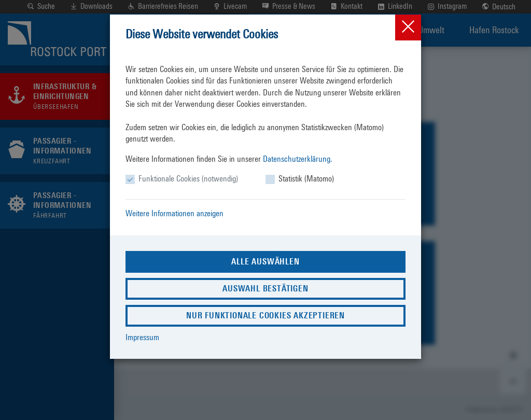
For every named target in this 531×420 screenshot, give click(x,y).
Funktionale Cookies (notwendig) (188, 179)
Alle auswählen (265, 262)
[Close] (408, 27)
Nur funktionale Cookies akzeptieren (265, 316)
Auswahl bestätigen (265, 289)
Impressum (142, 337)
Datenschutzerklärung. (298, 159)
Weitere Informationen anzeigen (174, 213)
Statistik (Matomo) (306, 179)
